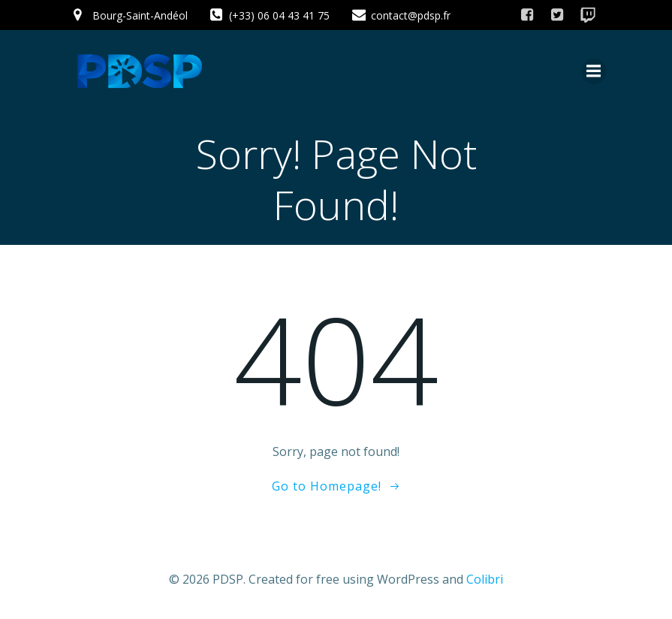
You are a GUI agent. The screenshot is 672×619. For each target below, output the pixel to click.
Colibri (485, 579)
